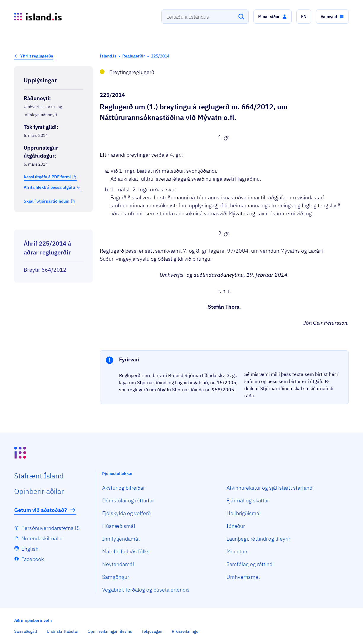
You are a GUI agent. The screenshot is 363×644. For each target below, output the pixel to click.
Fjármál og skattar (248, 500)
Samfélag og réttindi (250, 564)
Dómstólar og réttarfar (128, 500)
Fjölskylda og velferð (126, 513)
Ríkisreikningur (186, 631)
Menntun (237, 551)
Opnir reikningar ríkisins (110, 631)
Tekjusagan (152, 631)
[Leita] (241, 17)
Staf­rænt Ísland (39, 476)
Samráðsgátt (26, 631)
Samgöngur (116, 577)
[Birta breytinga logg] (53, 224)
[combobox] (205, 17)
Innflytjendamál (121, 539)
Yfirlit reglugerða (37, 56)
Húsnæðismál (119, 526)
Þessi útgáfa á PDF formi (47, 177)
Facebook (33, 559)
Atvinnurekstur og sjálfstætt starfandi (270, 488)
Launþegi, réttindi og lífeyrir (258, 539)
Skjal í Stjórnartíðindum (46, 201)
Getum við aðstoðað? (45, 510)
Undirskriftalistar (62, 631)
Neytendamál (118, 564)
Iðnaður (236, 526)
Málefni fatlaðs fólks (126, 551)
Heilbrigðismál (244, 513)
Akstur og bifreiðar (123, 488)
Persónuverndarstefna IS (50, 528)
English (30, 549)
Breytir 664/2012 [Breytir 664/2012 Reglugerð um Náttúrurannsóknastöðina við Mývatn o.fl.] (45, 270)
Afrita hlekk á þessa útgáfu (52, 187)
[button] (273, 17)
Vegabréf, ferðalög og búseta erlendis (146, 590)
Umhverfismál (243, 577)
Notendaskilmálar (42, 538)
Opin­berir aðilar (39, 491)
